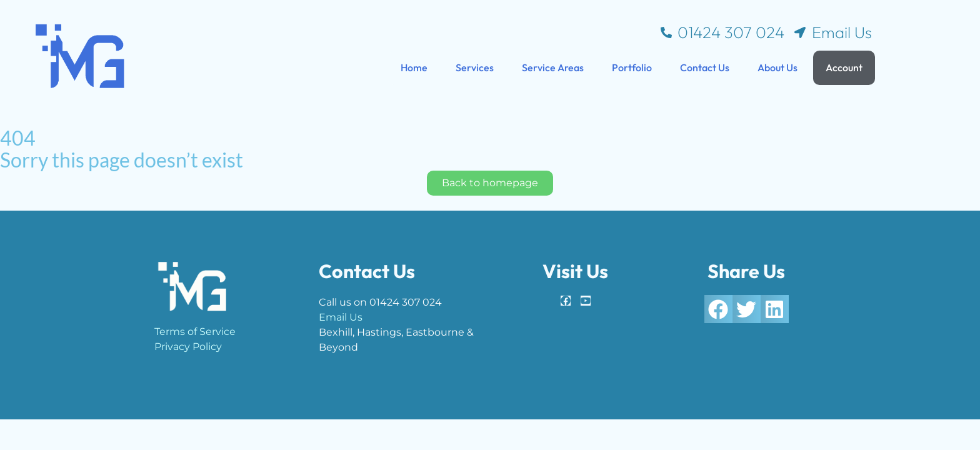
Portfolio (632, 67)
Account (844, 67)
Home (414, 67)
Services (475, 67)
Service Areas (553, 67)
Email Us (341, 317)
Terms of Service (195, 332)
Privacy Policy (188, 347)
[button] (718, 309)
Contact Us (705, 67)
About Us (777, 67)
